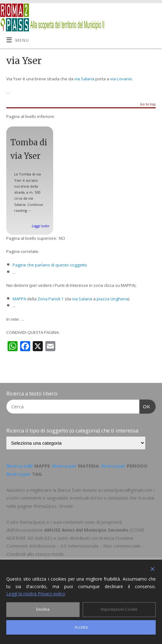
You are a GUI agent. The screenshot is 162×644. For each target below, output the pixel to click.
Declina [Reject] (43, 609)
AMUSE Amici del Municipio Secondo (86, 530)
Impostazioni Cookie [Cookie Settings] (119, 609)
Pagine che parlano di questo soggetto (50, 265)
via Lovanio (121, 79)
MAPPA (19, 299)
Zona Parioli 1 (51, 299)
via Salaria (84, 79)
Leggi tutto (40, 226)
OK (145, 406)
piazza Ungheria (112, 299)
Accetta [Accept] (81, 627)
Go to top (148, 105)
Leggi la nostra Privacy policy (36, 594)
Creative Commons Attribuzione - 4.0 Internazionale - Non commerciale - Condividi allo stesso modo (75, 546)
